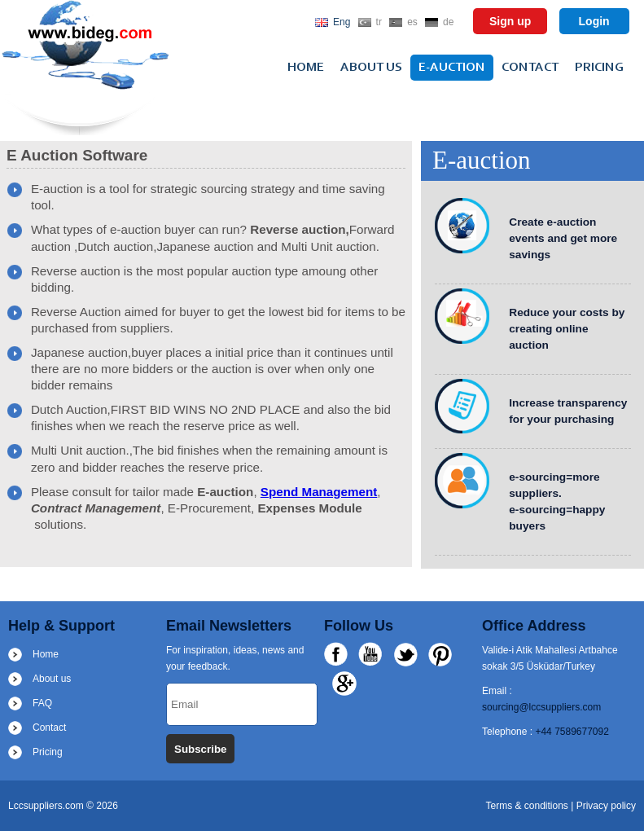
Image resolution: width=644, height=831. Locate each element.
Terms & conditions (528, 806)
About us (371, 68)
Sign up (510, 21)
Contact (530, 68)
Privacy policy (606, 806)
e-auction (452, 68)
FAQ (42, 703)
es (412, 22)
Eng (342, 22)
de (448, 22)
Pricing (599, 68)
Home (306, 68)
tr (379, 22)
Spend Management (319, 492)
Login (594, 21)
